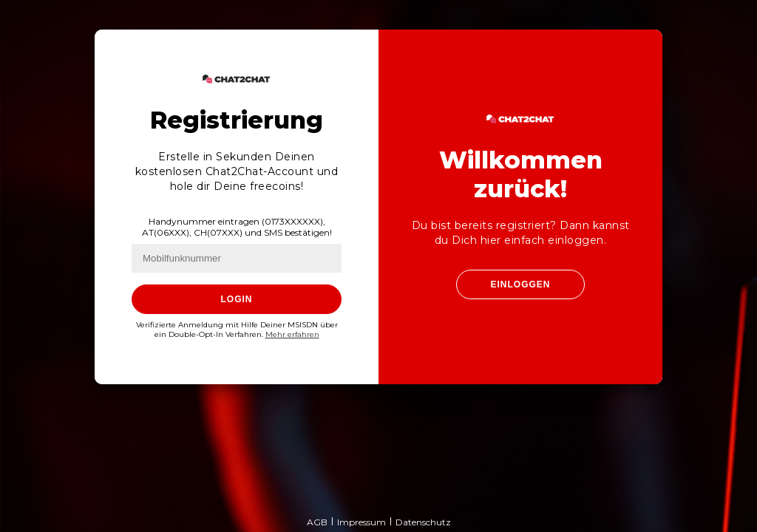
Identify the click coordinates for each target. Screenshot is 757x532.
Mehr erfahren (292, 334)
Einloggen (520, 284)
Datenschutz (423, 522)
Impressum (361, 522)
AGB (317, 522)
